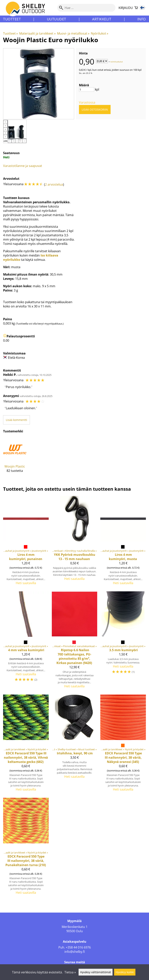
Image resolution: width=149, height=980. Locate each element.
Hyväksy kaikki (125, 972)
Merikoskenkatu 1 (75, 927)
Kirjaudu (126, 8)
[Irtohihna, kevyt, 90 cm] (75, 745)
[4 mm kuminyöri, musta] (123, 542)
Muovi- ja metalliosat (73, 33)
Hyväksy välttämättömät (96, 972)
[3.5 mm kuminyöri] (123, 641)
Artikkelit (102, 19)
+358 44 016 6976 (78, 947)
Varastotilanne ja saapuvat (23, 166)
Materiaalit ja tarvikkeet (37, 33)
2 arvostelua (54, 184)
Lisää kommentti (16, 420)
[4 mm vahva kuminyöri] (26, 641)
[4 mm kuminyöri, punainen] (26, 542)
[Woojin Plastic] (15, 458)
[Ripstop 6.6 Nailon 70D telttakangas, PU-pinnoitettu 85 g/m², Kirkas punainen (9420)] (75, 641)
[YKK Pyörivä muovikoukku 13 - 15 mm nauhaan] (75, 542)
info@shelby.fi (75, 952)
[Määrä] (87, 89)
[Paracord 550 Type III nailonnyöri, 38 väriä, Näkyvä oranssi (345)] (123, 745)
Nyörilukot (100, 33)
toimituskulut (117, 61)
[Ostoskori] (136, 8)
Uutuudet (57, 19)
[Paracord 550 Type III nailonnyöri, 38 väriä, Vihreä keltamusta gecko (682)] (26, 745)
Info (142, 19)
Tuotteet (12, 19)
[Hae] (86, 8)
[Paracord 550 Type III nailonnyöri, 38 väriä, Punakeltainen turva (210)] (26, 848)
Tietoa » (70, 972)
